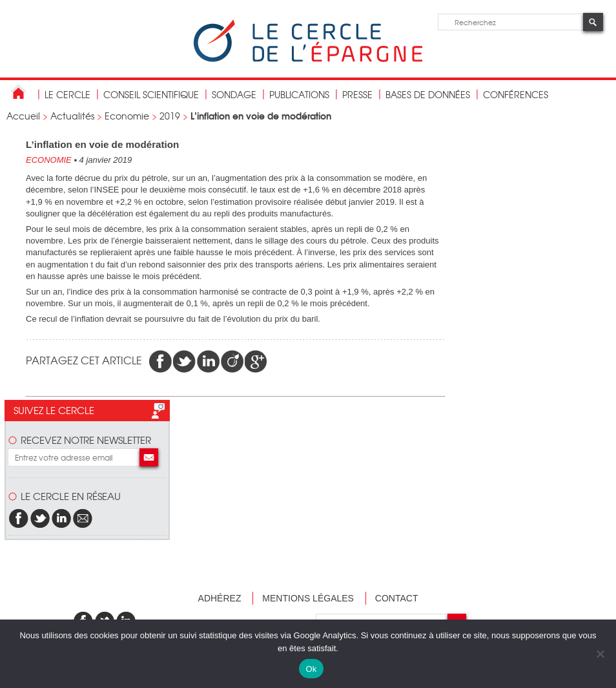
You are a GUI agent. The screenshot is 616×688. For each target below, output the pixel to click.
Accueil (23, 116)
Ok (311, 669)
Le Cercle (67, 94)
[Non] (600, 654)
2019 (170, 116)
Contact (397, 598)
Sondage (234, 94)
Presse (357, 94)
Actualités (72, 116)
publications (299, 94)
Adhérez (220, 598)
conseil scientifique (151, 94)
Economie (127, 116)
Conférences (516, 94)
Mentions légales (308, 598)
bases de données (428, 94)
